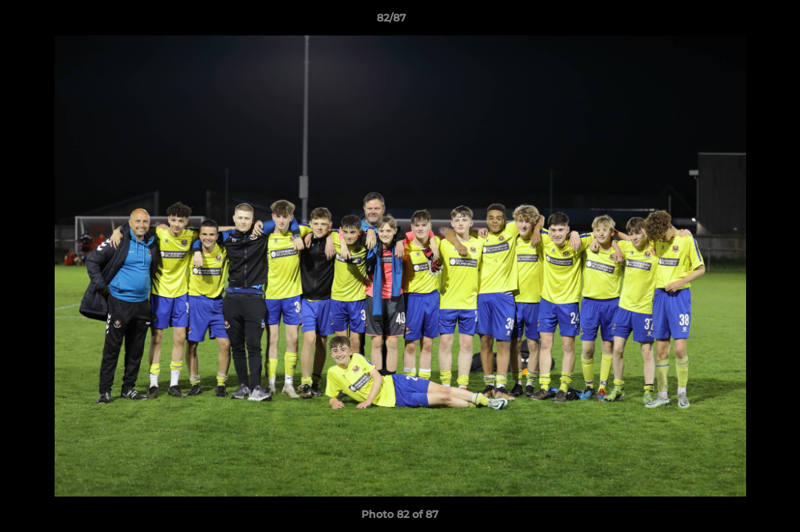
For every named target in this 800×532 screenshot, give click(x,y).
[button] (738, 21)
